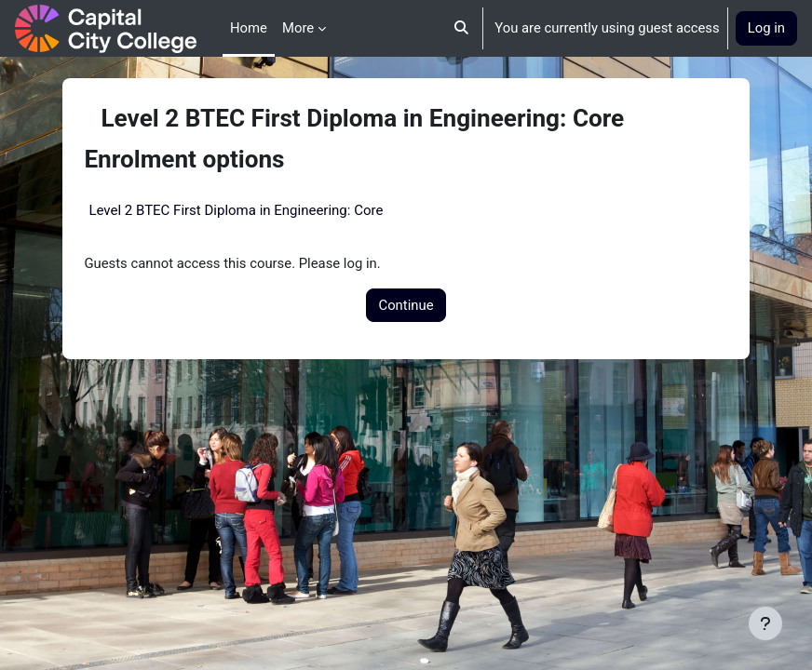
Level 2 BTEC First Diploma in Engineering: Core (236, 210)
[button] (462, 28)
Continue (406, 305)
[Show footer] (765, 623)
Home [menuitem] (249, 28)
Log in (766, 28)
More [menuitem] (298, 28)
